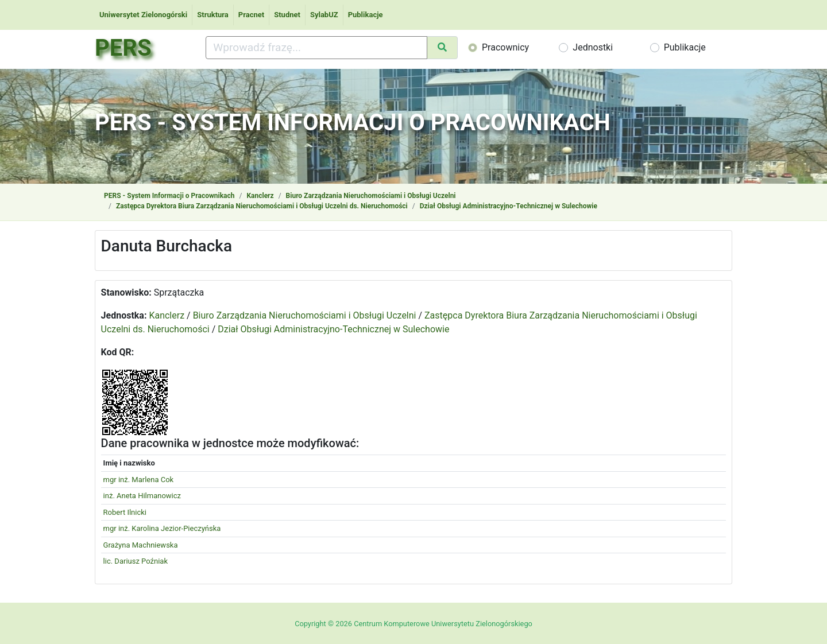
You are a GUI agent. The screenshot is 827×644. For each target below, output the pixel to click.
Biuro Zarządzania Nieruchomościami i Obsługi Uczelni (371, 196)
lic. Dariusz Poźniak (136, 561)
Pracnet (251, 15)
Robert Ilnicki (125, 512)
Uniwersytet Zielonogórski (143, 15)
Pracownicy (505, 47)
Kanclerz (260, 196)
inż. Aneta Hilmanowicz (142, 496)
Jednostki (593, 47)
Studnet (287, 15)
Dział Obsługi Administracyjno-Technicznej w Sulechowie (509, 206)
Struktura (213, 15)
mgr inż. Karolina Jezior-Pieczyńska (162, 528)
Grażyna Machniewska (141, 545)
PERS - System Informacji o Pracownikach (169, 196)
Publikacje (366, 15)
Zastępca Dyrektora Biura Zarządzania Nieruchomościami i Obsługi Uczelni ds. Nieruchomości (262, 206)
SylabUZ (324, 15)
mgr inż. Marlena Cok (139, 480)
